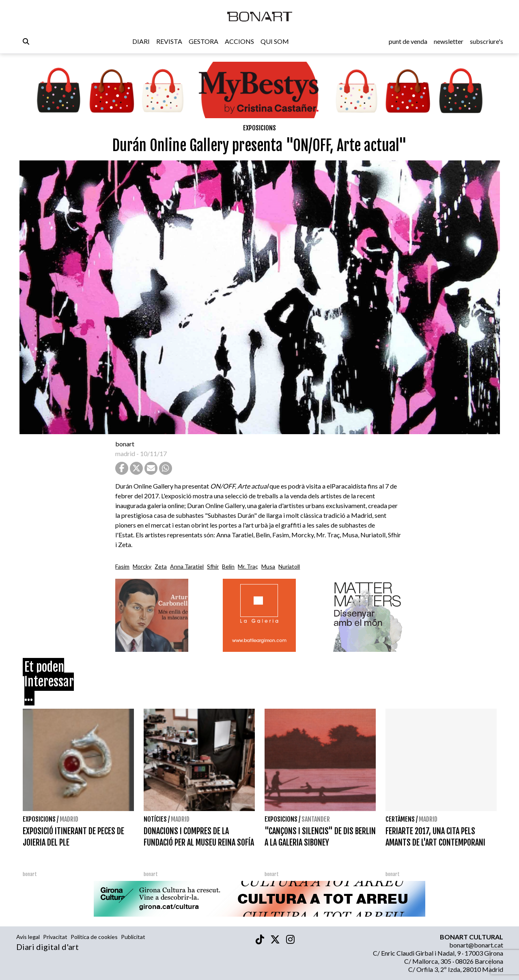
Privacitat (55, 937)
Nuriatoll (289, 566)
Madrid (69, 819)
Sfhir (213, 566)
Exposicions (259, 128)
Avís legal (28, 937)
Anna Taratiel (187, 566)
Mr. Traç (248, 566)
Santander (316, 819)
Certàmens (400, 819)
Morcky (142, 566)
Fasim (122, 566)
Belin (228, 566)
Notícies (155, 819)
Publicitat (133, 937)
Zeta (161, 566)
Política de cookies (94, 937)
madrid (125, 453)
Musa (268, 566)
